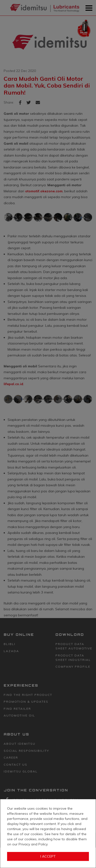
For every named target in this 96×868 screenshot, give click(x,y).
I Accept (48, 856)
